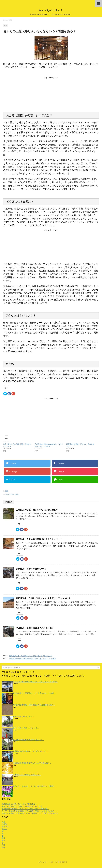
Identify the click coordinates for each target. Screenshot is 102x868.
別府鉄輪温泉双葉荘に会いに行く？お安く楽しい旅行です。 (25, 809)
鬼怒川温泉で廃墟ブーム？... (24, 716)
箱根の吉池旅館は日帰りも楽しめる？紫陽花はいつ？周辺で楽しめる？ (30, 813)
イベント (5, 827)
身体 (3, 847)
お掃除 (4, 824)
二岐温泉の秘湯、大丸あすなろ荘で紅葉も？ (37, 510)
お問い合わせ (43, 862)
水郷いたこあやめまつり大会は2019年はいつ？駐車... (34, 786)
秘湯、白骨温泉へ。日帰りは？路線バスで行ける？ (22, 806)
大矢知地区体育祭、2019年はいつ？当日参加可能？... (34, 705)
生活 (3, 840)
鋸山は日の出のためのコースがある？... (28, 740)
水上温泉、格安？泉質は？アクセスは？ (35, 628)
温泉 (7, 491)
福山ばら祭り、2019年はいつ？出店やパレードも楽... (34, 693)
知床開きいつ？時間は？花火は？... (27, 775)
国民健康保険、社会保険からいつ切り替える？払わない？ (31, 656)
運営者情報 (63, 862)
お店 (3, 822)
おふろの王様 (10, 494)
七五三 (4, 829)
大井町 (17, 494)
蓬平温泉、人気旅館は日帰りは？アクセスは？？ (39, 539)
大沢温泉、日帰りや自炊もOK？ (31, 569)
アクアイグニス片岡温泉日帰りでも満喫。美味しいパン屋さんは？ (28, 811)
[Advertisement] (51, 94)
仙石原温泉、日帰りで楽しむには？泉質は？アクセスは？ (43, 598)
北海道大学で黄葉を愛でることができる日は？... (32, 763)
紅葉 (3, 845)
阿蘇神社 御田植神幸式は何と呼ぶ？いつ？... (30, 751)
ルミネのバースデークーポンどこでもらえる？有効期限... (35, 682)
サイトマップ (53, 862)
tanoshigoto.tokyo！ (51, 10)
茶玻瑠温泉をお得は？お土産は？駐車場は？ (19, 804)
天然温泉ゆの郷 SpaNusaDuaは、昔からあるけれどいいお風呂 (33, 659)
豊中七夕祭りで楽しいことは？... (26, 728)
